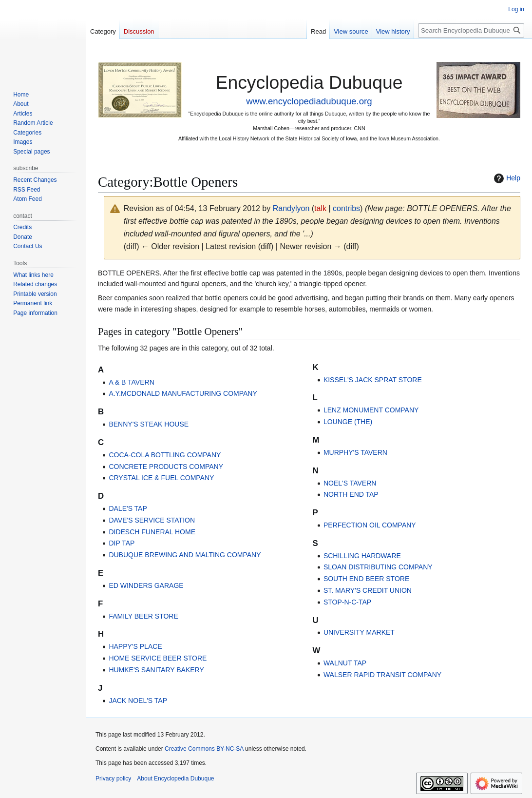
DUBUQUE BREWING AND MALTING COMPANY (185, 555)
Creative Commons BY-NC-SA (204, 749)
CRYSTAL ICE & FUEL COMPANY (161, 478)
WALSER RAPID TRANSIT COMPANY (382, 675)
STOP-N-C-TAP (347, 602)
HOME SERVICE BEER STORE (158, 658)
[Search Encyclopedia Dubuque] (471, 30)
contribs (346, 208)
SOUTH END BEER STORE (366, 579)
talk (320, 208)
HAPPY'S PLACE (135, 646)
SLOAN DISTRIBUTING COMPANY (378, 567)
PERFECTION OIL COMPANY (370, 525)
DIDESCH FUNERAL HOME (152, 532)
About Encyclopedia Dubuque (175, 779)
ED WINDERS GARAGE (146, 585)
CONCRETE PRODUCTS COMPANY (166, 467)
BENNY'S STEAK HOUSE (149, 424)
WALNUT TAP (345, 663)
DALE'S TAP (128, 508)
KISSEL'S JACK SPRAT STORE (373, 380)
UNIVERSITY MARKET (359, 632)
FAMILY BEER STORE (143, 616)
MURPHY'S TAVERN (355, 452)
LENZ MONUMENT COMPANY (371, 410)
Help (506, 178)
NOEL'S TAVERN (350, 483)
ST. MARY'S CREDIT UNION (368, 590)
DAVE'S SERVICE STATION (152, 520)
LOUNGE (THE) (348, 422)
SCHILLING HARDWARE (362, 556)
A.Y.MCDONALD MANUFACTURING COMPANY (183, 393)
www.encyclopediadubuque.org (309, 101)
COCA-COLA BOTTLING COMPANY (165, 455)
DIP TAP (122, 543)
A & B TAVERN (131, 382)
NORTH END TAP (351, 494)
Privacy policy (113, 779)
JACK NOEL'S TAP (138, 701)
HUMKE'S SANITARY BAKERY (156, 670)
